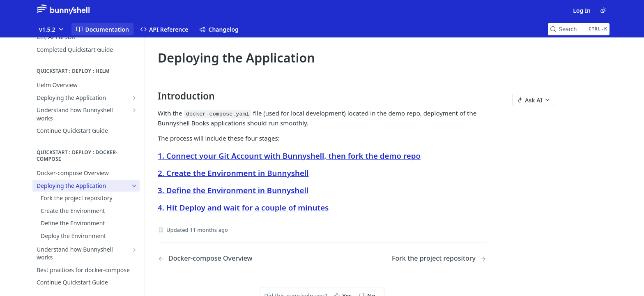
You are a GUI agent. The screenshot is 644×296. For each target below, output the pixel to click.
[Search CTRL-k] (579, 29)
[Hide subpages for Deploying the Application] (134, 186)
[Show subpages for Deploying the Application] (134, 98)
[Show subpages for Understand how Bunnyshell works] (134, 110)
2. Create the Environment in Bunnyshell (233, 173)
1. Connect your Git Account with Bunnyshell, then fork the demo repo (289, 156)
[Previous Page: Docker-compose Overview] (228, 258)
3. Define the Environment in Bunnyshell (233, 190)
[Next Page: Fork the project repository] (439, 258)
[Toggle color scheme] (603, 10)
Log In (582, 10)
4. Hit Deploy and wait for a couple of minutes (243, 207)
